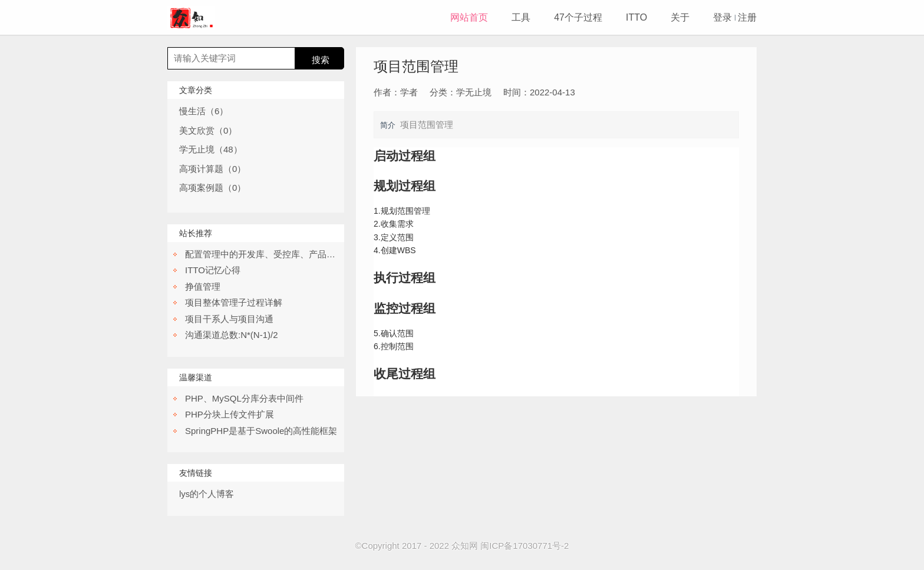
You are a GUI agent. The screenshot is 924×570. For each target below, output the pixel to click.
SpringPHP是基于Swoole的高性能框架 (261, 431)
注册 (747, 17)
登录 (722, 17)
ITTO (636, 17)
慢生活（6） (204, 111)
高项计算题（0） (212, 169)
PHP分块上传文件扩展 (230, 414)
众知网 (465, 546)
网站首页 (469, 17)
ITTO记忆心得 (213, 270)
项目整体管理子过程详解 (234, 302)
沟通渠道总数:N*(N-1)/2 (232, 335)
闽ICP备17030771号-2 (524, 546)
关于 (680, 17)
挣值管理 (203, 286)
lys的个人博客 (207, 494)
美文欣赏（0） (208, 130)
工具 (521, 17)
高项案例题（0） (212, 188)
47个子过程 (578, 17)
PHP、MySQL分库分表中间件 (244, 398)
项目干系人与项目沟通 (229, 319)
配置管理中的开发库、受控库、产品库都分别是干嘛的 (291, 254)
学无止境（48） (211, 149)
